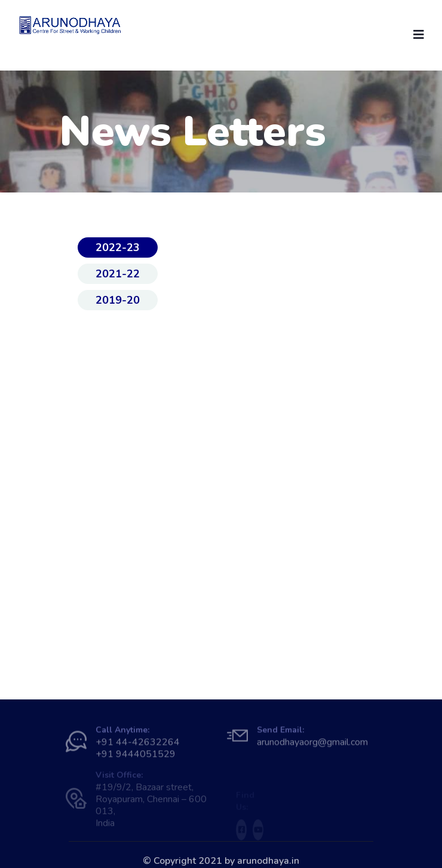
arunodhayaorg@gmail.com (312, 745)
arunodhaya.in (268, 861)
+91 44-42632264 (138, 745)
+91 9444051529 (136, 757)
